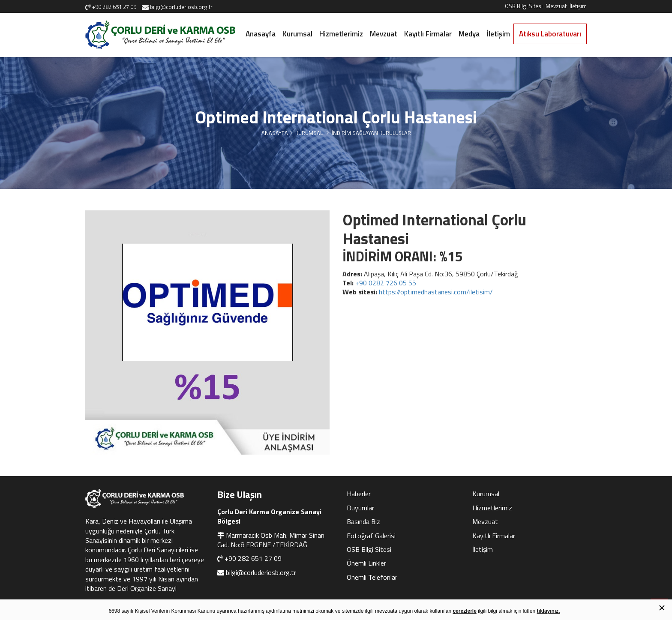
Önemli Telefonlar (372, 577)
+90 (386, 283)
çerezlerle (464, 611)
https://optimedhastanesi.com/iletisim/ (436, 292)
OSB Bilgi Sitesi (524, 6)
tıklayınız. (549, 611)
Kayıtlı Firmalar (428, 34)
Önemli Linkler (366, 563)
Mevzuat (556, 6)
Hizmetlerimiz (341, 34)
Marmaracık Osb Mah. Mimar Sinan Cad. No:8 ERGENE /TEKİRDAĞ (271, 540)
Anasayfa (261, 34)
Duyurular (360, 508)
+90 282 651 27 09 (253, 558)
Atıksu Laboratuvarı (550, 34)
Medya (469, 34)
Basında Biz (363, 521)
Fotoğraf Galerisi (371, 536)
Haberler (359, 494)
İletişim (578, 6)
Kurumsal (297, 34)
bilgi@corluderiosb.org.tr (261, 572)
